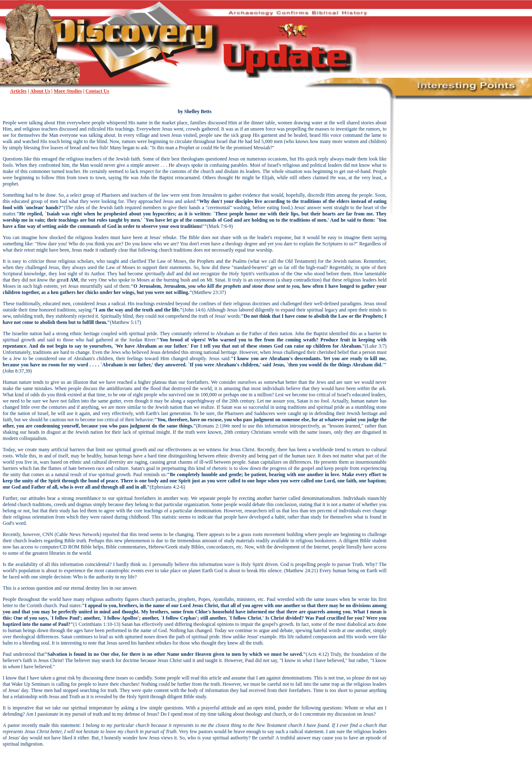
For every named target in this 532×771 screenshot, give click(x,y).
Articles (18, 91)
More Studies (68, 91)
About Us (40, 91)
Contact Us (97, 91)
